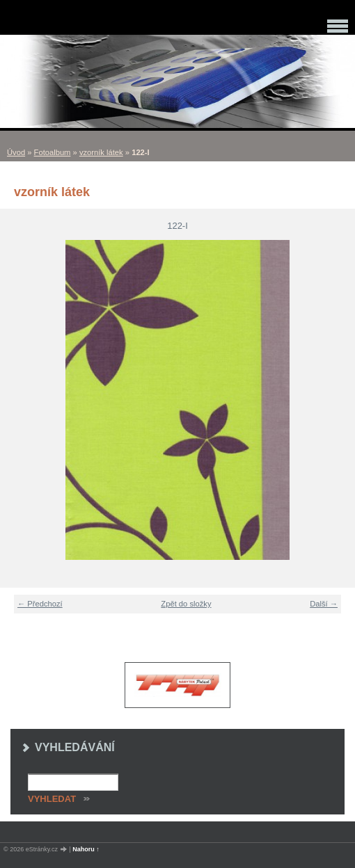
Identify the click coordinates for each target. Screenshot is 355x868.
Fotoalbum (53, 152)
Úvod (16, 152)
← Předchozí (40, 604)
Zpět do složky (186, 604)
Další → (324, 604)
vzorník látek (101, 152)
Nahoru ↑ (86, 849)
